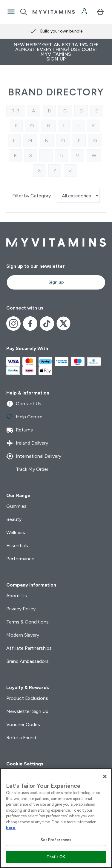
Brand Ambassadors (27, 661)
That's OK (56, 857)
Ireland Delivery (27, 443)
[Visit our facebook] (30, 324)
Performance (20, 559)
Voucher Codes (23, 724)
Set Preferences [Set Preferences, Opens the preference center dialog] (56, 840)
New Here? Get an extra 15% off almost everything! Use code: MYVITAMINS (56, 52)
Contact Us (24, 404)
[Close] (105, 776)
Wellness (16, 532)
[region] (56, 818)
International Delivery (34, 456)
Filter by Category (32, 196)
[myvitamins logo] (54, 12)
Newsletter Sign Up (27, 711)
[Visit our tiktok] (47, 324)
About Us (17, 596)
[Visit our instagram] (13, 324)
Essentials (17, 546)
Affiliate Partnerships (29, 648)
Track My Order (27, 469)
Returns (20, 430)
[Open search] (24, 12)
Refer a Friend (21, 738)
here (11, 828)
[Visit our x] (64, 324)
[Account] (85, 12)
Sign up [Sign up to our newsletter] (56, 282)
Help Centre (24, 417)
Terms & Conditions (27, 622)
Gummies (16, 506)
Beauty (14, 519)
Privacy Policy (21, 609)
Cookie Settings (25, 764)
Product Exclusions (27, 698)
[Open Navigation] (11, 12)
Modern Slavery (23, 635)
